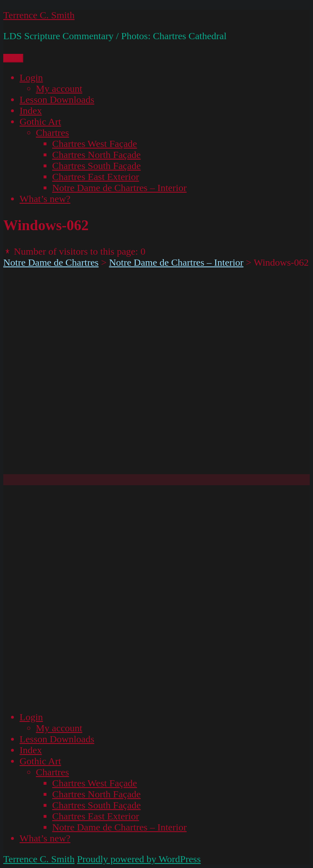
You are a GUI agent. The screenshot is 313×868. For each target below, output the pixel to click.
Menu (13, 58)
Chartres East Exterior (96, 177)
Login (31, 78)
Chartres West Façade (95, 144)
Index (31, 111)
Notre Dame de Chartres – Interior (119, 188)
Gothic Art (40, 122)
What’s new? (45, 199)
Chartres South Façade (96, 166)
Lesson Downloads (57, 100)
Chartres (52, 133)
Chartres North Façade (96, 155)
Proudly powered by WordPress (139, 859)
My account (59, 89)
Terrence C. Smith (39, 15)
